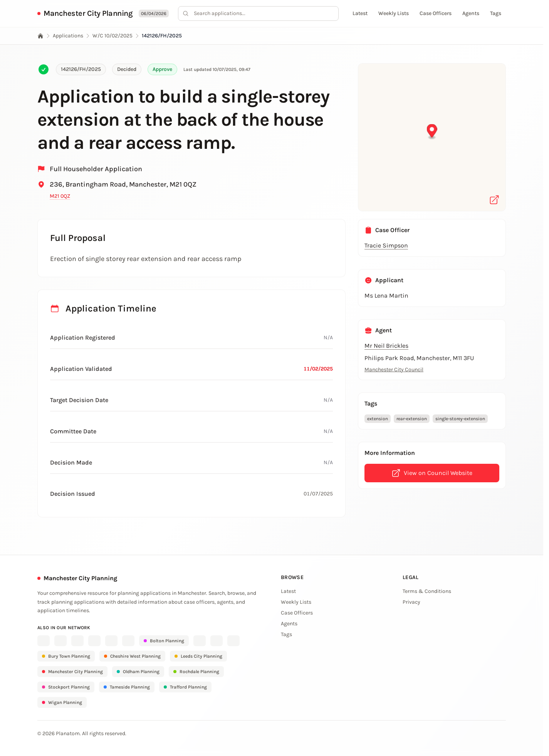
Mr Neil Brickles (386, 346)
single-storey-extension (460, 419)
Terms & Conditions (427, 591)
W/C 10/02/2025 (112, 36)
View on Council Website (432, 473)
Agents (471, 13)
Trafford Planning (185, 687)
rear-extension (412, 419)
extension (378, 419)
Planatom (68, 733)
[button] (432, 132)
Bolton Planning (164, 641)
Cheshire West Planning (132, 656)
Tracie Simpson (386, 245)
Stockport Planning (66, 687)
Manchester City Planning (88, 13)
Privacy (411, 602)
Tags (496, 13)
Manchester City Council (394, 370)
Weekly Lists (394, 13)
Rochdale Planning (196, 672)
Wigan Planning (62, 702)
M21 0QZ (60, 196)
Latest (360, 13)
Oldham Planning (138, 672)
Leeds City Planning (198, 656)
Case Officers (436, 13)
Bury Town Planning (66, 656)
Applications (68, 36)
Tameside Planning (127, 687)
